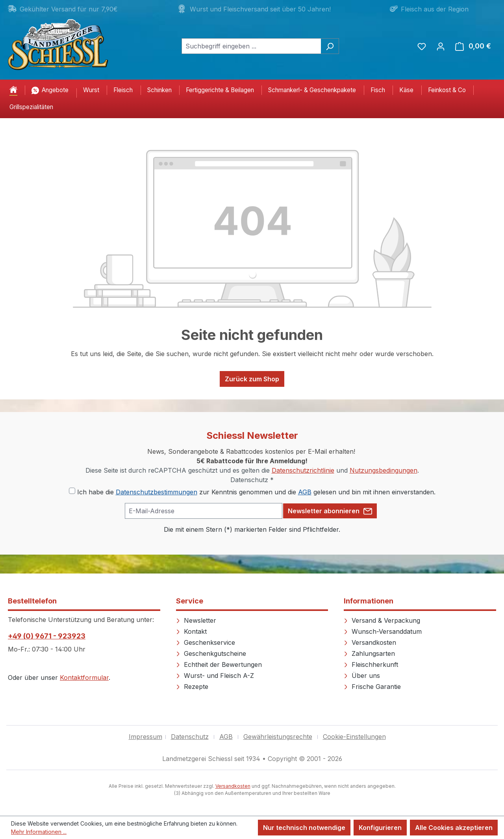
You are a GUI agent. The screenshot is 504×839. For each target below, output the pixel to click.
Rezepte (192, 687)
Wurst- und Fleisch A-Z (215, 676)
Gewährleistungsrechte (278, 737)
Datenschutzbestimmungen (157, 492)
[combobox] (251, 46)
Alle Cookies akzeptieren (454, 828)
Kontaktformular (84, 678)
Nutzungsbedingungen (384, 470)
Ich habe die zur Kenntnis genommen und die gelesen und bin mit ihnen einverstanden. (256, 492)
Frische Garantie (372, 687)
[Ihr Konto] (441, 46)
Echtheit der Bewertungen (219, 665)
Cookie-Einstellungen (354, 737)
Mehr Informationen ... (39, 832)
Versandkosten (370, 642)
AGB (305, 492)
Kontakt (191, 631)
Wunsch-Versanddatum (383, 631)
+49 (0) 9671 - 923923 (47, 636)
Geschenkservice (206, 642)
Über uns (362, 676)
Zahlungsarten (369, 653)
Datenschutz (190, 737)
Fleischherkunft (371, 665)
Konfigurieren (380, 828)
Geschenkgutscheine (211, 653)
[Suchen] (330, 46)
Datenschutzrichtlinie (303, 470)
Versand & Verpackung (382, 620)
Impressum (145, 737)
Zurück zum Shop (252, 379)
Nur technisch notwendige (304, 828)
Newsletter (196, 620)
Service (190, 601)
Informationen (369, 601)
